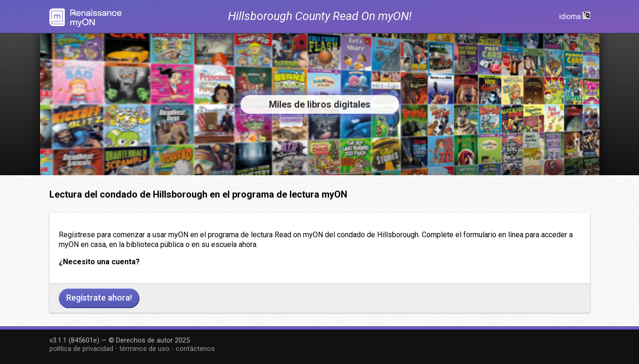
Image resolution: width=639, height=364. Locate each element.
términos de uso (144, 349)
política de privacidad (81, 349)
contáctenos (195, 349)
